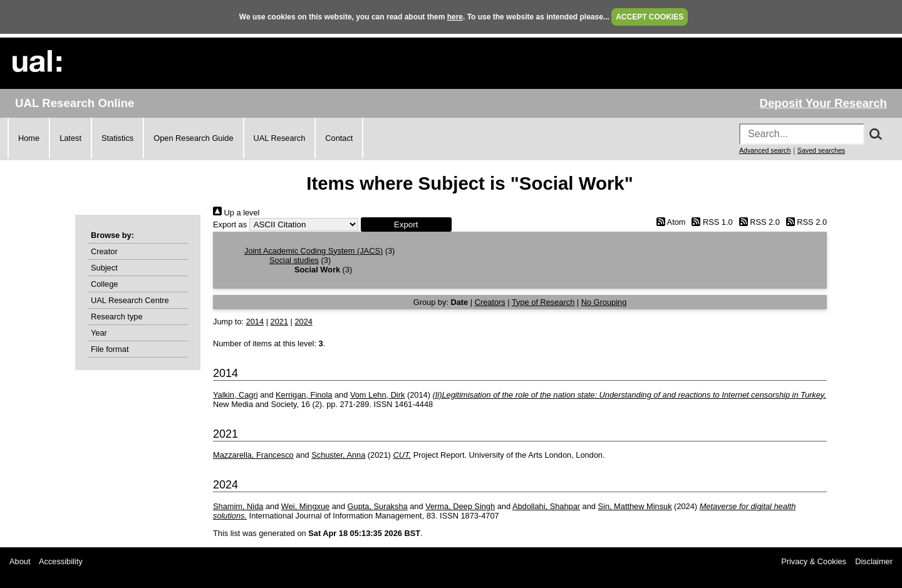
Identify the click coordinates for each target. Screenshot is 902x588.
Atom (669, 222)
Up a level (236, 213)
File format (110, 349)
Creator (104, 251)
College (104, 284)
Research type (117, 317)
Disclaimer (874, 561)
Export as (230, 224)
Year (99, 333)
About (20, 561)
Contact (339, 138)
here (455, 17)
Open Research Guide (193, 138)
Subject (104, 268)
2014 (255, 322)
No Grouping (604, 302)
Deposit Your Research (823, 103)
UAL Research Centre (130, 300)
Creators (490, 302)
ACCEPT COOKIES (650, 17)
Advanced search (765, 150)
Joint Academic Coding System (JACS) (314, 251)
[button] (406, 224)
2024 (303, 322)
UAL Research (280, 138)
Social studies (294, 260)
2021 (279, 322)
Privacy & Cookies (814, 561)
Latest (70, 138)
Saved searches (821, 150)
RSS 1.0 (710, 222)
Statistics (117, 138)
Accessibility (61, 561)
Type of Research (543, 302)
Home (29, 138)
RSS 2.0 (757, 222)
